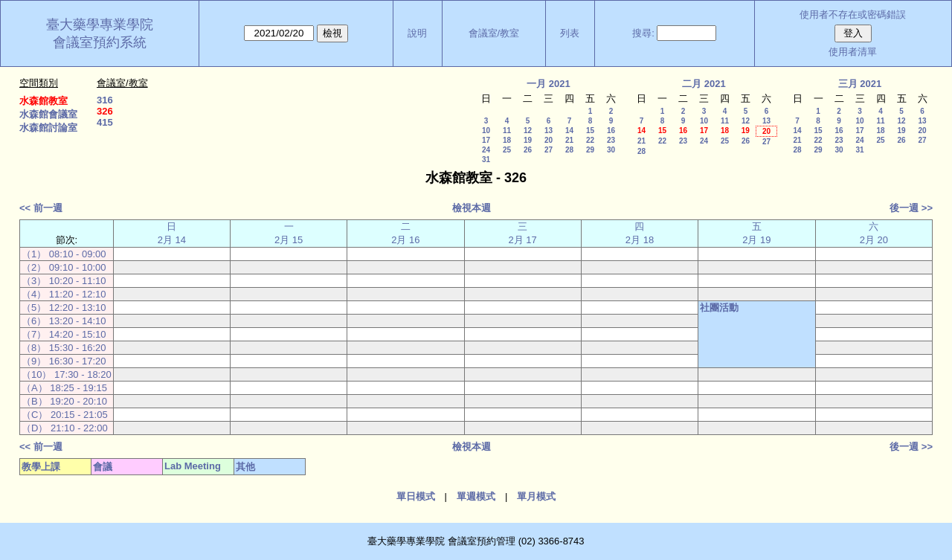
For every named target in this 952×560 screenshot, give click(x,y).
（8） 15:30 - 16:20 (64, 348)
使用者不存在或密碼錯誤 (853, 15)
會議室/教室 (494, 33)
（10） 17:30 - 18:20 (67, 374)
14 (569, 131)
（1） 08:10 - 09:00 (64, 254)
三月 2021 (860, 84)
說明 (417, 33)
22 (590, 140)
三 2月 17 (523, 233)
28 (569, 150)
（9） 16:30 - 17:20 (64, 361)
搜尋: (643, 33)
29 (590, 150)
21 (569, 140)
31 (486, 160)
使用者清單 (853, 52)
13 (549, 131)
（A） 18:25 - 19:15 (64, 388)
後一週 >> (911, 208)
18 (507, 140)
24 (486, 150)
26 (528, 150)
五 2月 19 (756, 233)
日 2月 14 (172, 233)
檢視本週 (472, 208)
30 (611, 150)
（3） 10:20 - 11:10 (64, 281)
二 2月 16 (405, 233)
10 (486, 131)
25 (507, 150)
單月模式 (536, 496)
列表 (570, 33)
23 (611, 140)
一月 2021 (549, 84)
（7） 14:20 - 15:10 (64, 334)
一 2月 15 (289, 233)
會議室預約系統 (100, 42)
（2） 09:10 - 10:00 (64, 267)
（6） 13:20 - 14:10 (64, 321)
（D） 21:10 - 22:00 (65, 428)
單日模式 (416, 496)
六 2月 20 (874, 233)
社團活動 (719, 308)
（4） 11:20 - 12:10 (64, 294)
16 (611, 131)
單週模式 (476, 496)
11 (507, 131)
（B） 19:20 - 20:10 (64, 401)
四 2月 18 (640, 233)
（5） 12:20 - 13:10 (64, 308)
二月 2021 (704, 84)
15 (590, 131)
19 (528, 140)
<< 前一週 (41, 208)
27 (549, 150)
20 (549, 140)
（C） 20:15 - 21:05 (65, 415)
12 (528, 131)
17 (486, 140)
